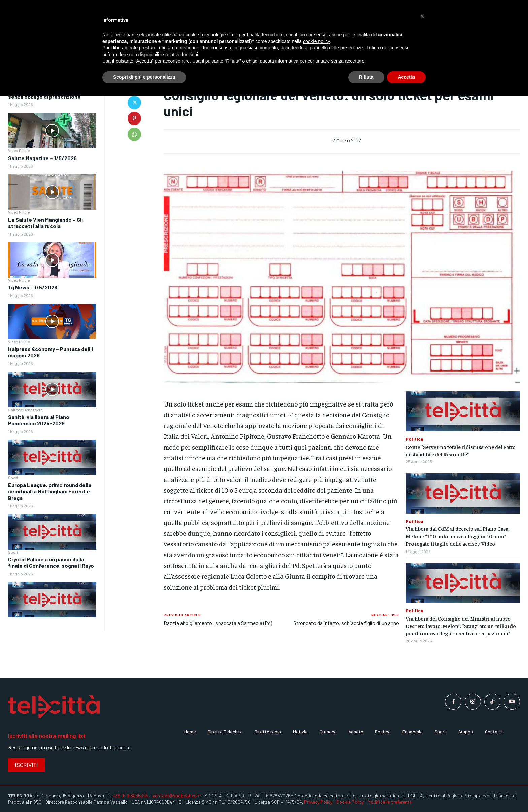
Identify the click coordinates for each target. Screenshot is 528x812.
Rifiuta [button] (366, 77)
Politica (415, 439)
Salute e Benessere (25, 410)
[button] (422, 16)
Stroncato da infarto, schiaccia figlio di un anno (346, 623)
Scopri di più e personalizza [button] (144, 77)
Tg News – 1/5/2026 (33, 287)
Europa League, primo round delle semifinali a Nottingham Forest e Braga (50, 491)
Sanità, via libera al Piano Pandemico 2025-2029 (39, 420)
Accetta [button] (406, 77)
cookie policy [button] (316, 41)
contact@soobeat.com (176, 795)
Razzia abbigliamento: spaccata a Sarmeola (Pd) (218, 623)
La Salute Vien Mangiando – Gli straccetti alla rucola (45, 223)
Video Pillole (19, 150)
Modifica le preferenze (390, 802)
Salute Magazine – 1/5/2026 (42, 158)
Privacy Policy (318, 802)
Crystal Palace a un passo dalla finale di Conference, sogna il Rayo (51, 562)
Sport (13, 478)
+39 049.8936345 (131, 795)
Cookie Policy (350, 802)
